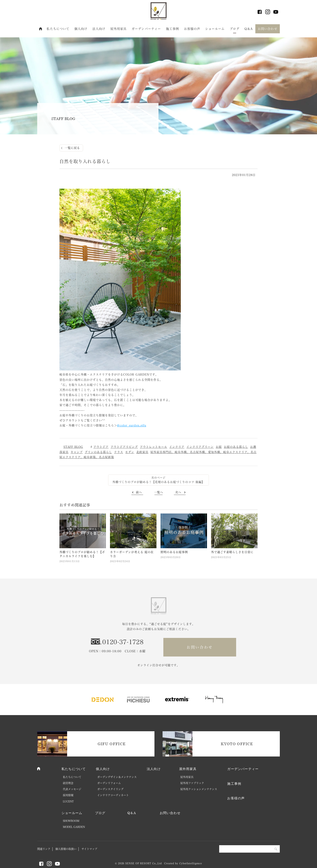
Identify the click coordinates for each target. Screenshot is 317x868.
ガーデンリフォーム (109, 783)
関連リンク (44, 849)
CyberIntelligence (191, 863)
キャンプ (77, 452)
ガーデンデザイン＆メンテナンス (117, 777)
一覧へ (159, 492)
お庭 (219, 447)
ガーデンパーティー (146, 29)
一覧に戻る (72, 148)
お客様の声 (192, 29)
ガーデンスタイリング (110, 789)
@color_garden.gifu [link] (132, 425)
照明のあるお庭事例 (174, 552)
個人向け (81, 29)
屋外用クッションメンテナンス (199, 789)
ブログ (235, 29)
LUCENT (68, 801)
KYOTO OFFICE (237, 744)
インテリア (177, 447)
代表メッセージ (72, 789)
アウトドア (101, 447)
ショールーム (215, 29)
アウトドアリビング (124, 447)
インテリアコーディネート (113, 795)
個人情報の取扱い (66, 849)
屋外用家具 (119, 29)
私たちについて (58, 29)
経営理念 (68, 783)
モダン (130, 452)
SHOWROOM (71, 821)
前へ (139, 492)
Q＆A (249, 29)
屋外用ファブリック (192, 783)
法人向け (99, 29)
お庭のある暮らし (236, 447)
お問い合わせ (268, 29)
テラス (119, 452)
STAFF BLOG (73, 447)
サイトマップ (89, 849)
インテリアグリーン (200, 447)
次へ (178, 492)
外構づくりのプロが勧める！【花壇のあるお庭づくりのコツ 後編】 (158, 482)
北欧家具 (142, 452)
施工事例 (173, 29)
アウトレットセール (154, 447)
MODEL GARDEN (74, 827)
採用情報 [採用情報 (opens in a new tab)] (68, 795)
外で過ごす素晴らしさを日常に (232, 552)
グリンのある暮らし (98, 452)
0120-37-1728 (123, 642)
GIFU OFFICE (112, 744)
